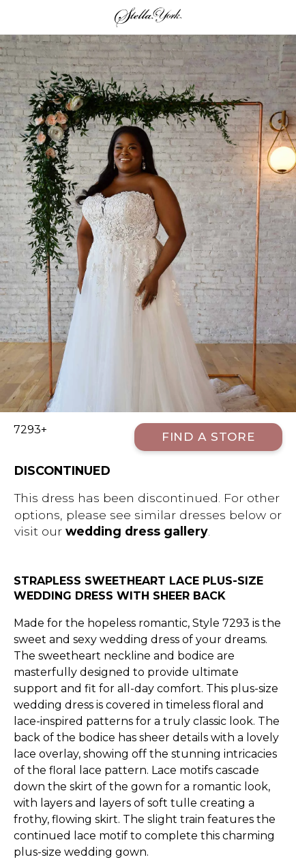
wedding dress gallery (137, 531)
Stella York (148, 17)
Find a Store (208, 437)
